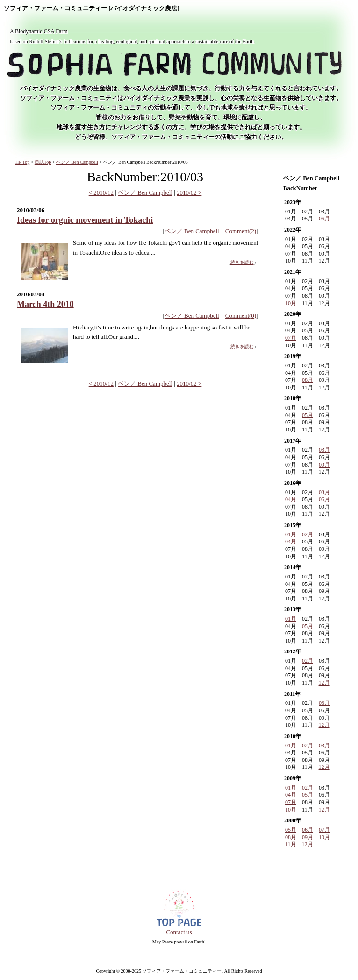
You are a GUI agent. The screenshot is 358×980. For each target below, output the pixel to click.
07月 (291, 338)
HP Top (22, 162)
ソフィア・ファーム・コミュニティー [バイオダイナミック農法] (92, 8)
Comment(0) (241, 316)
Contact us (179, 932)
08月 (308, 380)
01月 (291, 534)
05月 (308, 415)
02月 (308, 534)
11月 (291, 844)
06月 (324, 219)
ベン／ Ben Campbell (77, 162)
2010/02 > (189, 193)
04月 (291, 499)
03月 (324, 450)
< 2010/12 (101, 193)
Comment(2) (241, 231)
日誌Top (43, 162)
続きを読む (242, 262)
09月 (324, 465)
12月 (324, 683)
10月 (291, 303)
